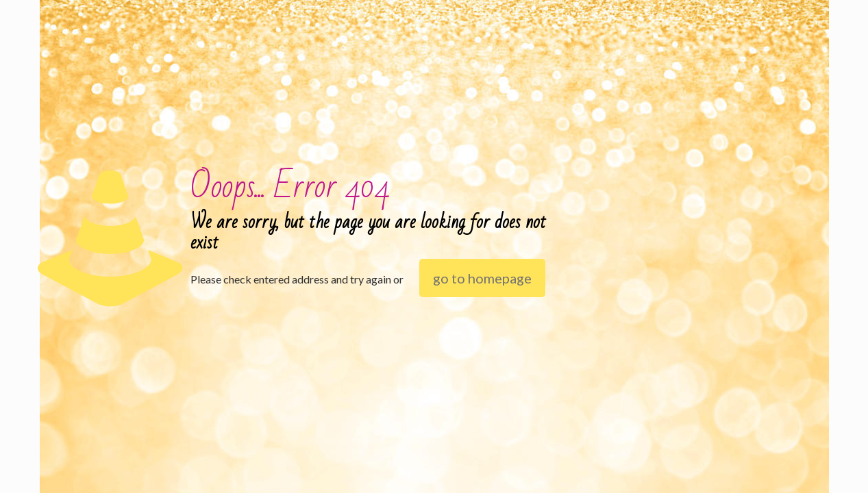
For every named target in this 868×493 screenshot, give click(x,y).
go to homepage (482, 278)
